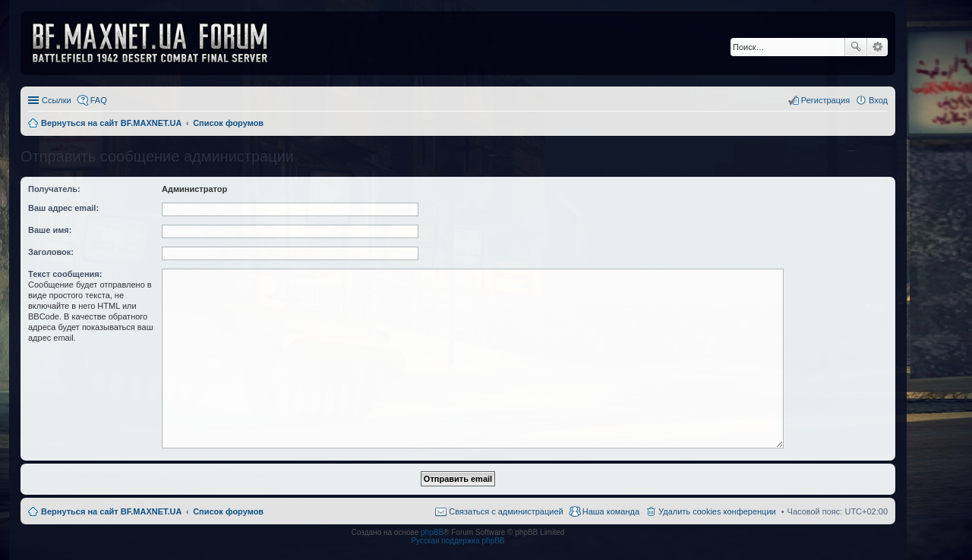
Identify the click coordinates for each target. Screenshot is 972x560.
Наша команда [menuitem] (611, 511)
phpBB (432, 532)
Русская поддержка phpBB (458, 541)
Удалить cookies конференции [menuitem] (717, 511)
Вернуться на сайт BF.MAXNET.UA (111, 511)
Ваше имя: (50, 230)
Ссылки (57, 100)
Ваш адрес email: (63, 208)
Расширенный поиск (877, 47)
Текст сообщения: (65, 274)
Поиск (856, 47)
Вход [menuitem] (878, 100)
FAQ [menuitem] (99, 100)
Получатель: (54, 189)
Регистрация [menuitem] (825, 100)
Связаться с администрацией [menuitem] (506, 511)
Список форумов (228, 511)
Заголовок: (51, 252)
